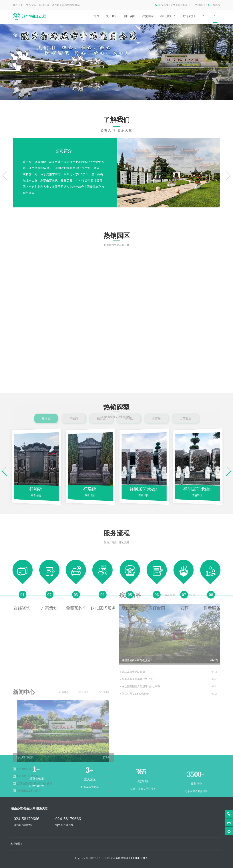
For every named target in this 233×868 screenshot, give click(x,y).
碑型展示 (148, 16)
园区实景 (130, 16)
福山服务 (166, 16)
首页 (96, 16)
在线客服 (215, 5)
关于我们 (112, 16)
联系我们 (189, 16)
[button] (5, 176)
